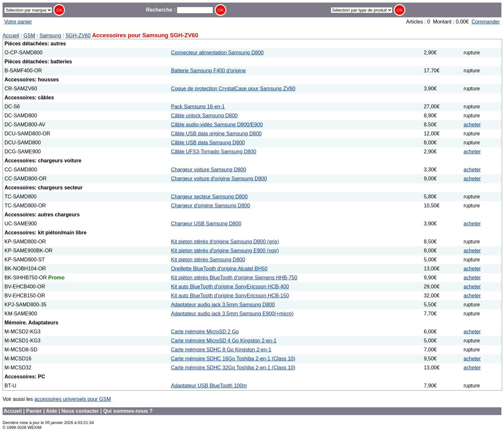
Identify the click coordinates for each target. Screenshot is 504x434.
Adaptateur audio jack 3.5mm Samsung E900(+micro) (232, 314)
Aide (52, 411)
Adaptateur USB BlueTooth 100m (209, 386)
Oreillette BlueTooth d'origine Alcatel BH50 (219, 269)
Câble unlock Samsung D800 (204, 116)
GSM (29, 36)
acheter (472, 125)
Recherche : (180, 10)
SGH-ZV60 (78, 36)
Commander (486, 22)
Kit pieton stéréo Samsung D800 (208, 260)
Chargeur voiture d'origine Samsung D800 (219, 179)
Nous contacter (80, 411)
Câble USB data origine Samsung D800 (216, 134)
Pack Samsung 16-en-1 (198, 107)
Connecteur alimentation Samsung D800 (217, 53)
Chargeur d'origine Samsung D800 (211, 206)
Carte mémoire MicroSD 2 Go (205, 332)
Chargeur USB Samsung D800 (206, 224)
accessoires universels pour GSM (73, 399)
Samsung (50, 36)
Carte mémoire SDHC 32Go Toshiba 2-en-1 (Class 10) (233, 368)
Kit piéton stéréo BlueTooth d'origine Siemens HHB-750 (234, 278)
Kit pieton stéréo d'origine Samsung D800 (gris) (225, 242)
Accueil (11, 36)
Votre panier (18, 22)
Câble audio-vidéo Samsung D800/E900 (217, 125)
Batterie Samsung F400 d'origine (208, 71)
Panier (34, 411)
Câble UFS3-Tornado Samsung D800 (214, 152)
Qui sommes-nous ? (128, 411)
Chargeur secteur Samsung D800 (209, 197)
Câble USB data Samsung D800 (208, 143)
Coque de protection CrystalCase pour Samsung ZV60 (233, 89)
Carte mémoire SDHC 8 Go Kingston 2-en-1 (221, 350)
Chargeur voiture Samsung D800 (209, 170)
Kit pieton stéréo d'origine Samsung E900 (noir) (225, 251)
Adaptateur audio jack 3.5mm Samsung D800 (223, 305)
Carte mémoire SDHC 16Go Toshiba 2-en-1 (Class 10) (233, 359)
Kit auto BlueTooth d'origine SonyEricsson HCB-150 (230, 296)
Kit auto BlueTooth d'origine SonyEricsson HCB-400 (230, 287)
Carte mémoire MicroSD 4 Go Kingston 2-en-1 (224, 341)
